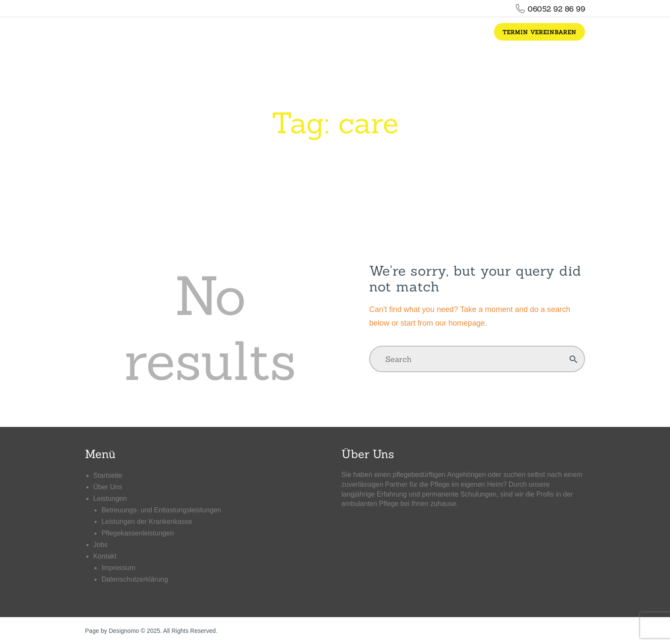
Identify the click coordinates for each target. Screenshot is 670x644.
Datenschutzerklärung (135, 579)
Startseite (108, 475)
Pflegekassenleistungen (137, 533)
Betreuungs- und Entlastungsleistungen (161, 510)
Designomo (124, 631)
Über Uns (108, 487)
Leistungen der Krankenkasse (147, 522)
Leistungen (110, 498)
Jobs (100, 545)
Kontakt (105, 556)
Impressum (118, 568)
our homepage (460, 323)
